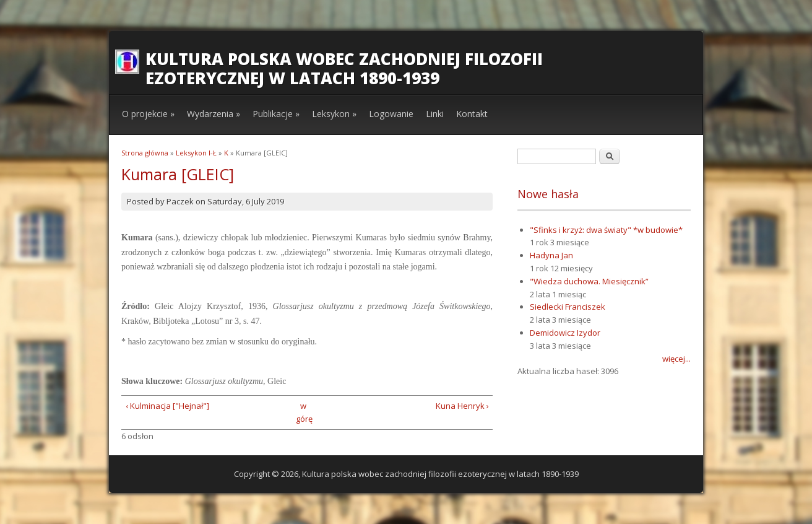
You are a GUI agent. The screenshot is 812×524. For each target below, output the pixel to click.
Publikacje (276, 114)
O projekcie (148, 114)
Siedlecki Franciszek (568, 307)
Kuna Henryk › (462, 406)
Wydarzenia (214, 114)
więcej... (676, 359)
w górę (303, 412)
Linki (435, 114)
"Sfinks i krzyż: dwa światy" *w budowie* (606, 230)
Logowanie (391, 114)
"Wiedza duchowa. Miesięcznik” (589, 281)
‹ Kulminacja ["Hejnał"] (167, 406)
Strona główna (145, 153)
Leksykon (334, 114)
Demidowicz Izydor (565, 333)
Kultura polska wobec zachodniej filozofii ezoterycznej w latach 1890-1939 (344, 68)
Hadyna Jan (551, 255)
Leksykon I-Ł (196, 153)
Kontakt (472, 114)
